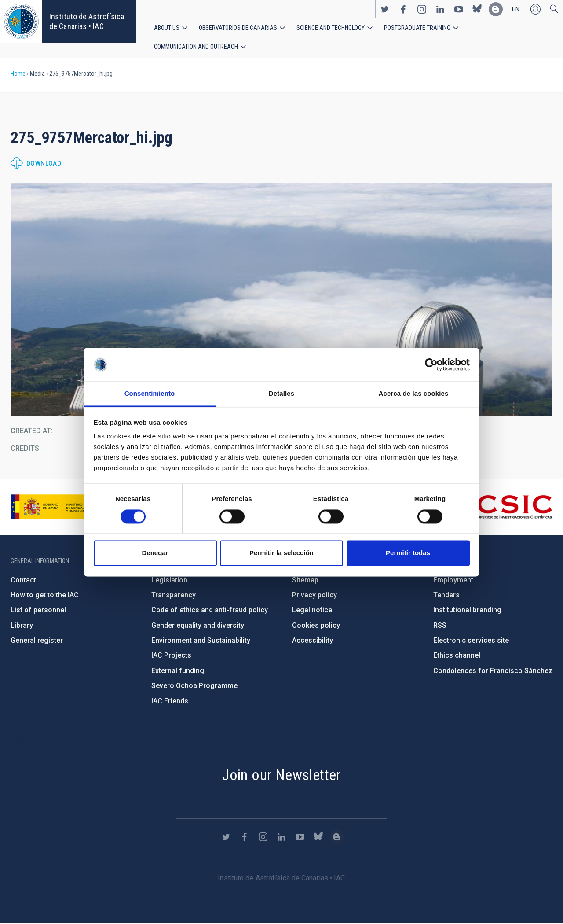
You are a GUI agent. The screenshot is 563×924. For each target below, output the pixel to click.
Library (22, 626)
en (516, 9)
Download (44, 164)
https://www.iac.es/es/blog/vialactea (496, 9)
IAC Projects (171, 656)
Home (18, 74)
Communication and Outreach (196, 47)
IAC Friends (170, 701)
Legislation (169, 580)
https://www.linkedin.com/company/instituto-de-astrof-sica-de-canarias (440, 9)
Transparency (174, 595)
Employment (453, 580)
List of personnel (38, 611)
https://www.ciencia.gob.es (59, 507)
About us (167, 28)
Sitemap (305, 580)
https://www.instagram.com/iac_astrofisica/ (422, 9)
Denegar (155, 553)
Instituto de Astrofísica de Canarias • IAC (87, 21)
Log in (535, 9)
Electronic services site (471, 641)
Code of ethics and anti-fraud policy (210, 611)
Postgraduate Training (417, 28)
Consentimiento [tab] (150, 394)
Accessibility (313, 641)
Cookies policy (316, 626)
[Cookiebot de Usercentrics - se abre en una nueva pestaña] (431, 364)
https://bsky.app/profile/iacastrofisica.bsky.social (477, 9)
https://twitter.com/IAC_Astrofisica (385, 9)
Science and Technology (331, 28)
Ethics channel (457, 656)
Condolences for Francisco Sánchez (493, 671)
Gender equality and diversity (198, 626)
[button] (281, 300)
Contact (23, 580)
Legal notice (312, 611)
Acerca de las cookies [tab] (414, 394)
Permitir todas (408, 553)
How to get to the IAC (45, 595)
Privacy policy (314, 595)
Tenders (446, 595)
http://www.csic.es (504, 507)
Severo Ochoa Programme (194, 686)
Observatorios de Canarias (238, 28)
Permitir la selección (281, 553)
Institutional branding (467, 611)
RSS (440, 626)
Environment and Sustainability (201, 641)
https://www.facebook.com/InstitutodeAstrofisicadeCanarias (403, 9)
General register (37, 641)
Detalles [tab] (281, 394)
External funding (178, 671)
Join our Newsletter (281, 775)
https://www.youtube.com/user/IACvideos (459, 9)
